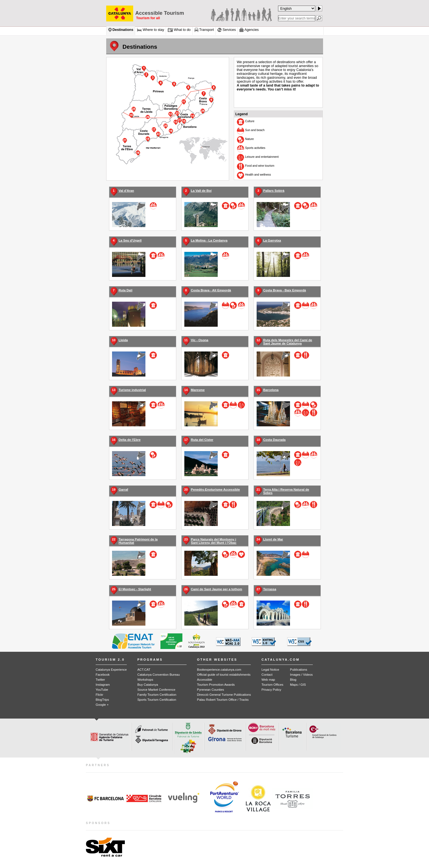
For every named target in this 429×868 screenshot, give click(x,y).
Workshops (145, 680)
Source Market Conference (156, 690)
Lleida (123, 340)
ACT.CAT (144, 670)
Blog (293, 680)
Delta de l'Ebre (130, 440)
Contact (267, 675)
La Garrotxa (272, 240)
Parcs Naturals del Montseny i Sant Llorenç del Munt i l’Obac (214, 541)
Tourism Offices (272, 685)
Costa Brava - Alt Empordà (211, 290)
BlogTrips (102, 700)
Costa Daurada (275, 440)
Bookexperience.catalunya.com (219, 670)
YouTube (102, 690)
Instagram (103, 685)
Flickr (99, 695)
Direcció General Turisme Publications (224, 695)
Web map (268, 680)
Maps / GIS (298, 685)
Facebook (103, 675)
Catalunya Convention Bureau (159, 675)
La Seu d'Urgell (130, 240)
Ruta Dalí (126, 290)
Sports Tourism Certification (157, 700)
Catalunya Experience (111, 670)
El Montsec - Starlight (135, 589)
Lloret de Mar (273, 539)
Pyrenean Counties (211, 690)
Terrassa (270, 589)
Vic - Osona (200, 340)
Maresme (198, 390)
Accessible (205, 680)
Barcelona (271, 390)
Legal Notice (270, 670)
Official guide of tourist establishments (224, 675)
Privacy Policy (271, 690)
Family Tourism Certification (157, 695)
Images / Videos (301, 675)
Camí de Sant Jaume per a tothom (217, 589)
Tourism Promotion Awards (216, 685)
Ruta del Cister (202, 440)
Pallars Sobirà (274, 191)
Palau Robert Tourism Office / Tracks (223, 700)
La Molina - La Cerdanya (209, 240)
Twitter (100, 680)
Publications (299, 670)
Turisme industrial (132, 390)
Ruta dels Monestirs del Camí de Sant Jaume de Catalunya (288, 342)
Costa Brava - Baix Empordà (285, 290)
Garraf (123, 490)
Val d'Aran (126, 191)
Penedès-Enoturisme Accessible (215, 490)
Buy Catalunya (148, 685)
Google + (102, 705)
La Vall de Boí (201, 191)
